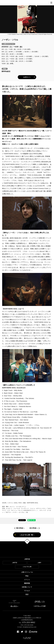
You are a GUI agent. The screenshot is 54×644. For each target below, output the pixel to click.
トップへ (27, 542)
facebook (18, 632)
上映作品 (27, 559)
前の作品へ (20, 528)
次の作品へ (34, 528)
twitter (22, 632)
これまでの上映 (27, 567)
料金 (27, 576)
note (33, 632)
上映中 (39, 563)
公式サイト (27, 77)
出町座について (27, 587)
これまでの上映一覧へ (27, 535)
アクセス (27, 591)
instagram (26, 632)
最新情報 (27, 583)
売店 (27, 594)
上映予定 (15, 563)
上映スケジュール (27, 572)
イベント (27, 580)
